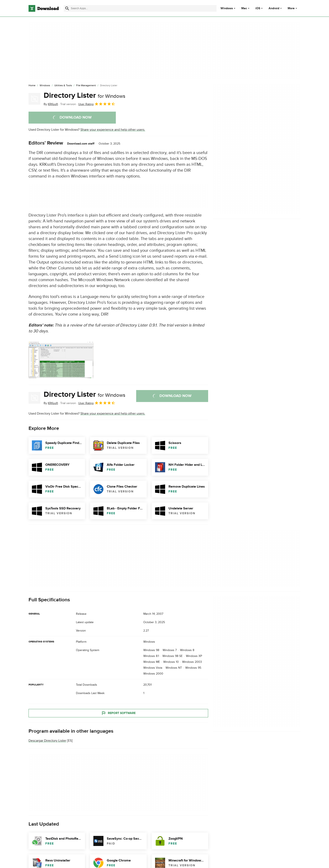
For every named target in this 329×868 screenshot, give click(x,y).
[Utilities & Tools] (63, 86)
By (51, 104)
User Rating (97, 104)
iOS (258, 8)
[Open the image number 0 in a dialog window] (61, 360)
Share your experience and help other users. (113, 130)
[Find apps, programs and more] (140, 8)
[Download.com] (44, 8)
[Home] (32, 86)
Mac (244, 8)
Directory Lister (84, 95)
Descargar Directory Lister (47, 741)
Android (274, 8)
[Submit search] (67, 8)
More (293, 8)
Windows (227, 8)
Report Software (118, 713)
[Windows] (45, 86)
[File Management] (86, 86)
